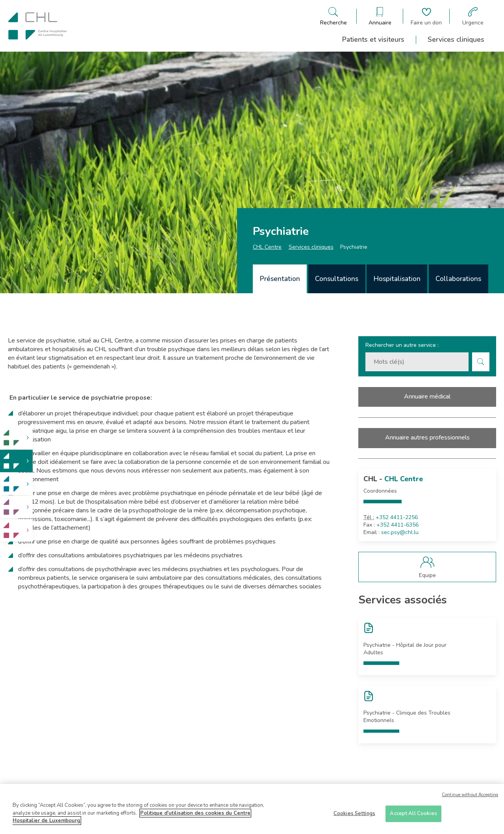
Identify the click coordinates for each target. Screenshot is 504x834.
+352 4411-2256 (397, 518)
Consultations (337, 279)
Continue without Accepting (470, 798)
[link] (16, 438)
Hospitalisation (397, 279)
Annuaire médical (427, 397)
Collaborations (458, 279)
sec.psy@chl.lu (400, 532)
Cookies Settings (354, 816)
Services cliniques (456, 39)
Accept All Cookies (413, 816)
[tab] (280, 279)
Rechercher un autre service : (402, 345)
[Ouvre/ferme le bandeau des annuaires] (380, 16)
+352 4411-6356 (397, 525)
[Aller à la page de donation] (426, 16)
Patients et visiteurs (373, 39)
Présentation (280, 279)
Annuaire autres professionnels (427, 437)
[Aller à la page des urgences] (473, 16)
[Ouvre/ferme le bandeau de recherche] (334, 16)
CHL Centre (267, 247)
